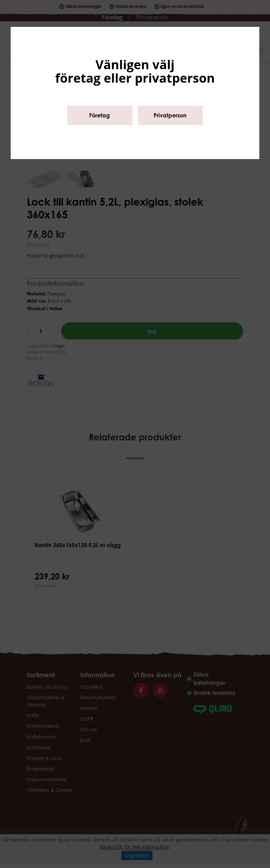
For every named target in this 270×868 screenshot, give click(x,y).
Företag (100, 115)
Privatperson (170, 115)
